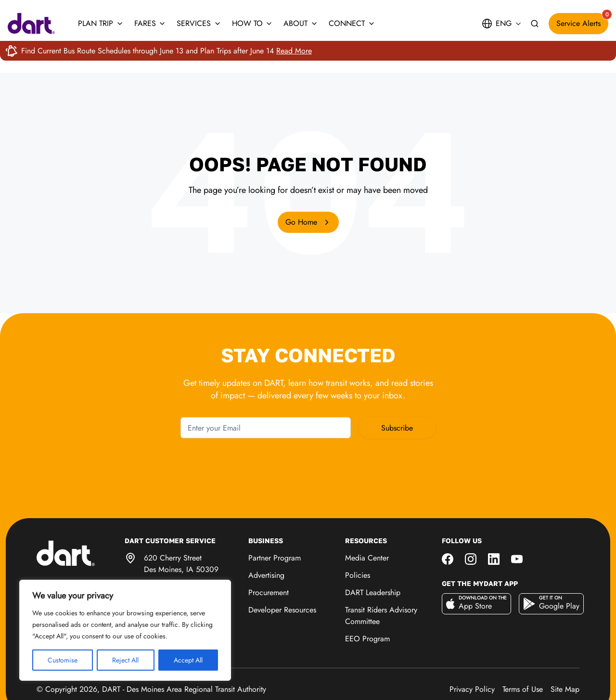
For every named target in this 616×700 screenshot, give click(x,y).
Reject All (125, 660)
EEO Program (367, 601)
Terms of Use (523, 652)
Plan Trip (101, 23)
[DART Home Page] (81, 515)
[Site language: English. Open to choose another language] (501, 24)
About (301, 23)
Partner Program (275, 520)
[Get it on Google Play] (551, 566)
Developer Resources (282, 572)
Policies (358, 538)
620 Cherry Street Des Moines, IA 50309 (181, 526)
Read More (294, 51)
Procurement (269, 555)
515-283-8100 (167, 551)
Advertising (266, 538)
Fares (150, 23)
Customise (63, 660)
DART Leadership (373, 555)
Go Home (308, 222)
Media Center (367, 520)
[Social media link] (448, 520)
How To (253, 23)
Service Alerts (582, 21)
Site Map (565, 652)
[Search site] (535, 24)
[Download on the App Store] (476, 566)
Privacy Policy (472, 652)
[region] (125, 630)
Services (199, 23)
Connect (352, 23)
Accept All (188, 660)
